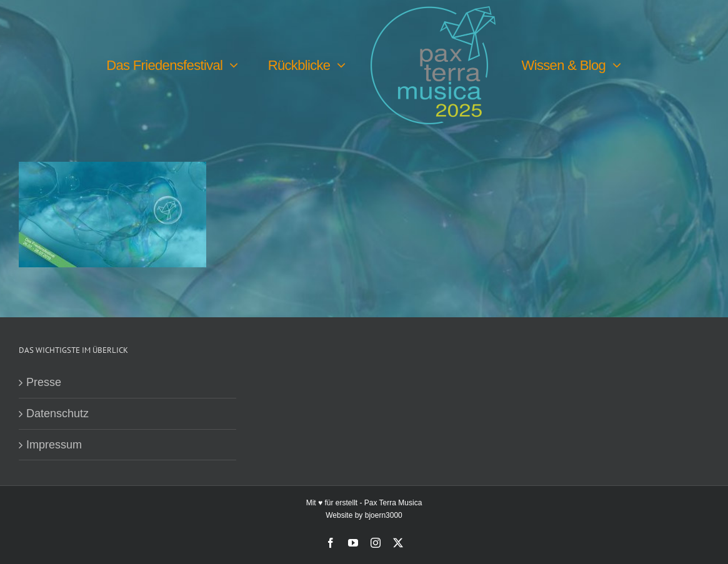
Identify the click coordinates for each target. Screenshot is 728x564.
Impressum (54, 445)
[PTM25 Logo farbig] (433, 12)
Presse (44, 382)
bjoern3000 (384, 515)
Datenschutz (57, 413)
